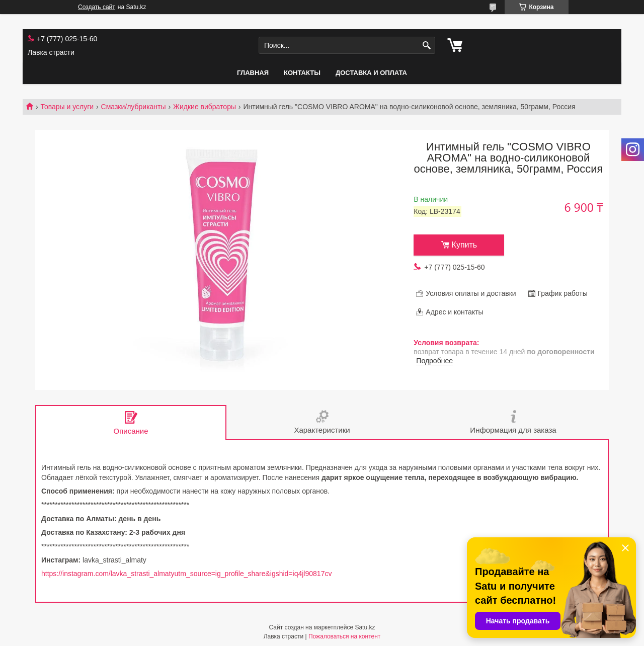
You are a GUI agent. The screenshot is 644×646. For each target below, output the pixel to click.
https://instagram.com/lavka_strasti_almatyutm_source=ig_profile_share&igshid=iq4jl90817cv (186, 574)
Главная (253, 73)
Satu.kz (365, 627)
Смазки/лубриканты (134, 107)
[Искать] (426, 46)
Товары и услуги (67, 107)
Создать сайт (97, 7)
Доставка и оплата (371, 73)
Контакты (302, 73)
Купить (465, 245)
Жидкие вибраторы (205, 107)
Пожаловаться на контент (344, 636)
